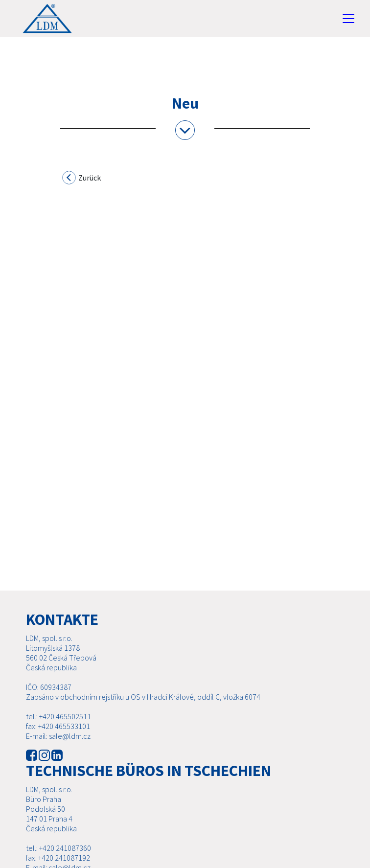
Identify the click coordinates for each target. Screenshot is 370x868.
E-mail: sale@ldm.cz (58, 736)
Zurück (82, 179)
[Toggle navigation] (348, 19)
